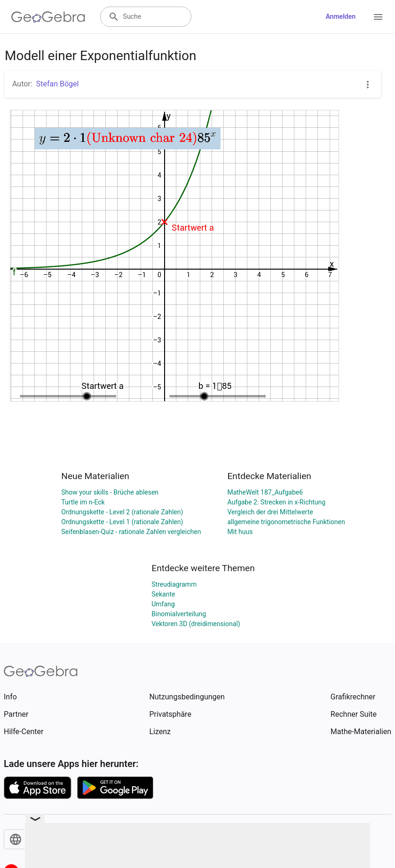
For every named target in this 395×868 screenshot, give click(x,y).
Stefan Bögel (58, 84)
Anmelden (340, 16)
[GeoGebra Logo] (48, 17)
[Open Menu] (378, 17)
